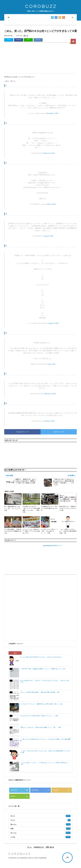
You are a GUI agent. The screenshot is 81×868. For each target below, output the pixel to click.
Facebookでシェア (22, 432)
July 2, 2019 (52, 364)
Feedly (20, 796)
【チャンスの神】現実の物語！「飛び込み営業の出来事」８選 (40, 692)
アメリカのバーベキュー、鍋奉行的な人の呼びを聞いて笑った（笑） (42, 704)
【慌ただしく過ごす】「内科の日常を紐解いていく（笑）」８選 (40, 727)
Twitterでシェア (59, 432)
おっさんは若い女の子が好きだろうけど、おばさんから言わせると (41, 657)
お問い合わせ (50, 847)
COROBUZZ (41, 7)
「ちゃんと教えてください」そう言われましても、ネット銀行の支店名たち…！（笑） (45, 763)
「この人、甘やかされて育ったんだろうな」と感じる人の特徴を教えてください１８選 (45, 752)
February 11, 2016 (50, 394)
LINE (28, 40)
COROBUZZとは (39, 847)
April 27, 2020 (51, 204)
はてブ (38, 40)
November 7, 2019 (52, 113)
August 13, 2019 (53, 323)
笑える (26, 36)
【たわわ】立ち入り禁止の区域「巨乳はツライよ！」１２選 (39, 716)
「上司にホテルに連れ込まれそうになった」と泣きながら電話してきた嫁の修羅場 (45, 740)
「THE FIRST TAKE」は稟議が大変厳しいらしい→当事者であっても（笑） (43, 669)
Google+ (62, 790)
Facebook (19, 40)
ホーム (29, 847)
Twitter (9, 40)
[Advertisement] (40, 59)
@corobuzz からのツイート (52, 545)
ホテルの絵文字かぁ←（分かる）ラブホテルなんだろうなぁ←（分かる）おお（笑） (45, 681)
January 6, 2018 (49, 421)
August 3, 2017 (49, 236)
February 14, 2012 (49, 153)
